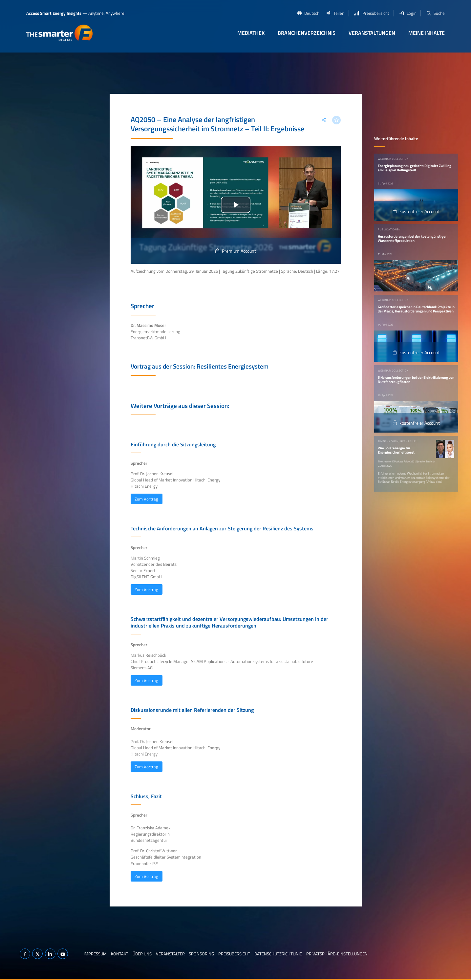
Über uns (142, 954)
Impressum (95, 954)
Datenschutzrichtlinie (278, 954)
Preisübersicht (234, 954)
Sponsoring (201, 954)
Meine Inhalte (427, 33)
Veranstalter (170, 954)
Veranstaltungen (372, 33)
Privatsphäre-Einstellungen (337, 954)
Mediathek (251, 33)
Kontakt (120, 954)
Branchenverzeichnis (307, 33)
